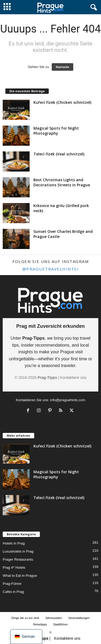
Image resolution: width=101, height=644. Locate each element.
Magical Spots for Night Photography (56, 131)
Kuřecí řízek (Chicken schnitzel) (62, 102)
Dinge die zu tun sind (25, 618)
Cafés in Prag (13, 592)
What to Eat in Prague (20, 576)
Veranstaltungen (79, 618)
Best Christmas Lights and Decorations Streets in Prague (62, 182)
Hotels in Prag (14, 543)
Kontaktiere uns (73, 378)
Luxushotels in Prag (18, 551)
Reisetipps (40, 624)
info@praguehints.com (68, 400)
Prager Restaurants (18, 559)
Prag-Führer (12, 584)
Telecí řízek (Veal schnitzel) (59, 154)
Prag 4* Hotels (14, 567)
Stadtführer (60, 624)
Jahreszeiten (54, 618)
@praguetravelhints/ (51, 269)
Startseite (62, 67)
